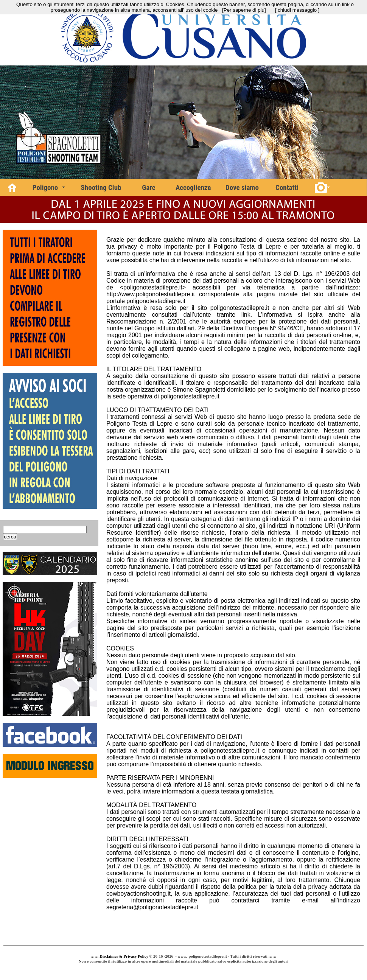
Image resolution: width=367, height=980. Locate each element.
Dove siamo (242, 187)
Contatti (287, 187)
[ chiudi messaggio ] (297, 10)
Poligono (45, 187)
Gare (149, 187)
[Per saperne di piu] (244, 10)
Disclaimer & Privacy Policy (124, 956)
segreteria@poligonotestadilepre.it (152, 907)
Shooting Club (101, 187)
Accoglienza (193, 187)
